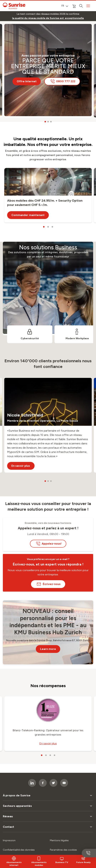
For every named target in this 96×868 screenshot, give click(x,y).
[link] (48, 18)
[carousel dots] (45, 122)
